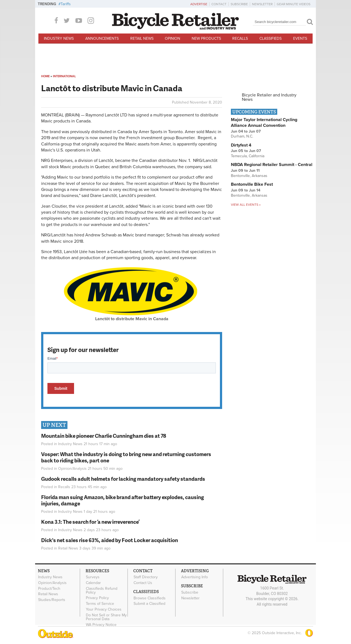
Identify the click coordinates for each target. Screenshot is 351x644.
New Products (206, 38)
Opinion (172, 38)
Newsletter (262, 4)
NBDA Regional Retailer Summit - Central (272, 165)
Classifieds (271, 38)
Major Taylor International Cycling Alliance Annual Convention (264, 123)
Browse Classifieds (150, 598)
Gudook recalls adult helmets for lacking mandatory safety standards (123, 479)
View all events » (246, 205)
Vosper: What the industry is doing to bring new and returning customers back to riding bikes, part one (126, 457)
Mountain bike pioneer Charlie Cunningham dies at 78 (104, 436)
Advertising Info (195, 577)
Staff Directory (146, 577)
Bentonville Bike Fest (252, 184)
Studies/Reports (52, 600)
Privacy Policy (97, 598)
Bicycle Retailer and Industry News (269, 97)
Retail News (142, 38)
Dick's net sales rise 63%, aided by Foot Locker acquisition (110, 540)
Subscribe (239, 4)
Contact (219, 4)
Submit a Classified (149, 604)
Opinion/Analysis (72, 469)
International (64, 76)
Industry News (59, 38)
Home (45, 76)
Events (300, 38)
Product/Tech (49, 588)
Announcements (102, 38)
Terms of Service (100, 604)
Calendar (93, 583)
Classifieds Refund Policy (102, 590)
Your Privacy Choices (104, 609)
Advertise (199, 4)
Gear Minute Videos (294, 4)
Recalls (240, 38)
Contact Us (143, 583)
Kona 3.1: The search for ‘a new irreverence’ (90, 522)
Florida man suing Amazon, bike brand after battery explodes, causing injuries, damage (123, 500)
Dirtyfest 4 (241, 145)
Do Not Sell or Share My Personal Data (106, 617)
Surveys (93, 577)
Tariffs (66, 4)
